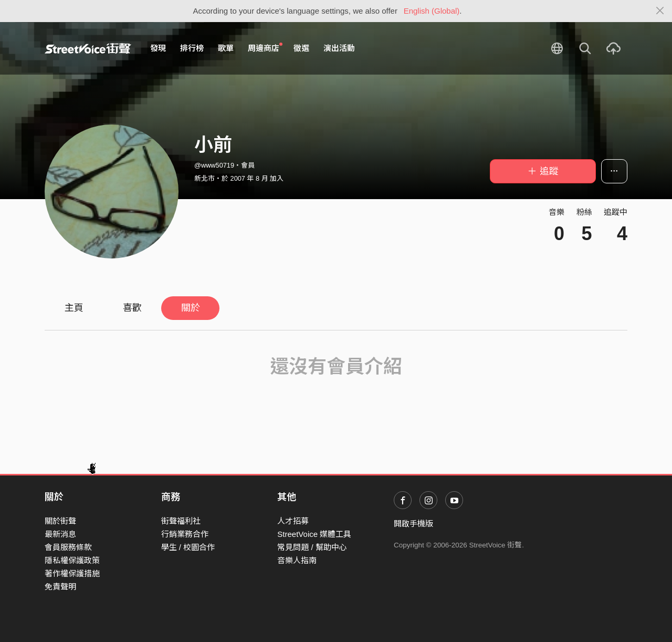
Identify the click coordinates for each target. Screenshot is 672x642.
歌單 (226, 48)
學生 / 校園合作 (188, 547)
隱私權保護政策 (72, 560)
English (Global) (432, 11)
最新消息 (60, 534)
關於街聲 (60, 521)
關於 (191, 308)
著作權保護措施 (72, 573)
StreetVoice (88, 48)
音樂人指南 (297, 560)
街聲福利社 (181, 521)
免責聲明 (60, 587)
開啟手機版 (413, 524)
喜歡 (132, 308)
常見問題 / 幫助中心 (312, 547)
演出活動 (339, 48)
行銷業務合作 (185, 534)
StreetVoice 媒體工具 (314, 534)
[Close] (660, 11)
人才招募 (293, 521)
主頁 (74, 308)
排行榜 (192, 48)
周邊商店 (265, 48)
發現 (158, 48)
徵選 (301, 48)
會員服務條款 (68, 547)
